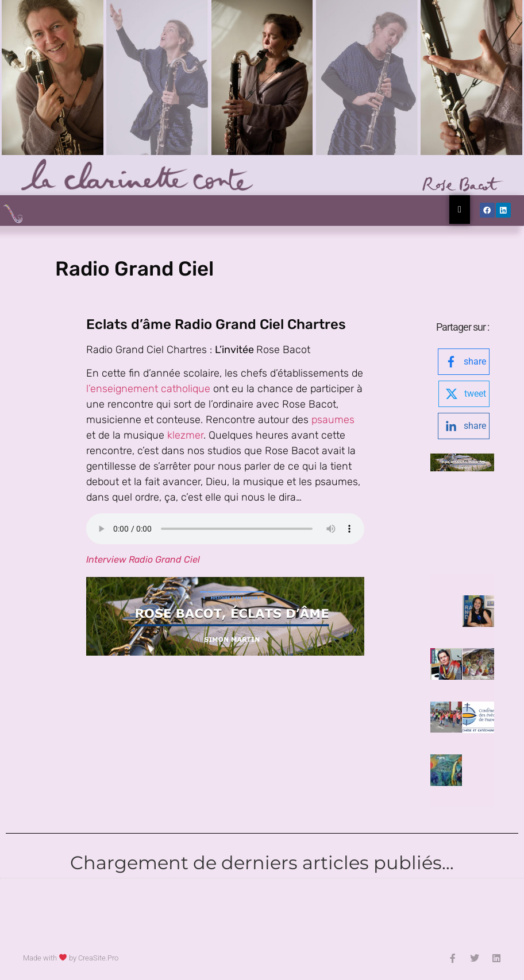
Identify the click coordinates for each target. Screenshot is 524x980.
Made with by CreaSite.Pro (71, 958)
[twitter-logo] (464, 394)
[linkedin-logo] (464, 426)
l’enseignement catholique (150, 389)
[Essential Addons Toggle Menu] (460, 210)
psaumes (333, 420)
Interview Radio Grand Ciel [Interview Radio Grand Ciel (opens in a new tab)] (143, 559)
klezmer (185, 435)
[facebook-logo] (464, 362)
